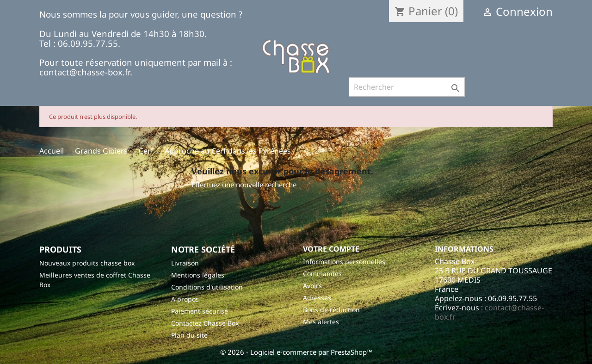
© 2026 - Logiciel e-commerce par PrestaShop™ (296, 352)
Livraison (185, 263)
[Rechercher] (407, 87)
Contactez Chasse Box (205, 323)
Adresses (317, 298)
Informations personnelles (344, 262)
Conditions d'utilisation (207, 287)
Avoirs (312, 286)
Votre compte (331, 249)
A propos (185, 299)
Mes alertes (321, 322)
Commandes (322, 274)
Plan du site (189, 335)
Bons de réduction (331, 310)
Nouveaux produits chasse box (87, 263)
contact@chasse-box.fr (489, 312)
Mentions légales (198, 275)
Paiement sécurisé (200, 311)
